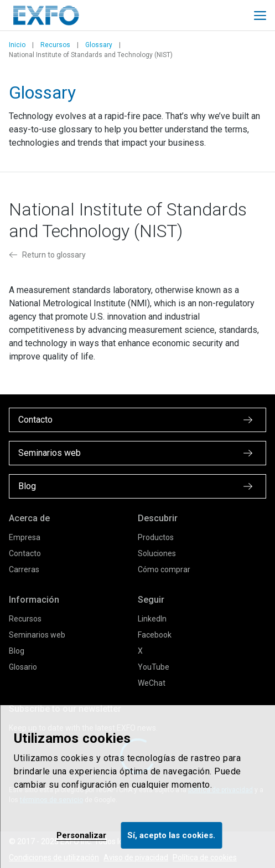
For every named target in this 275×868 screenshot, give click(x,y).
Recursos (55, 45)
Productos (156, 537)
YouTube (154, 667)
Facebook (155, 635)
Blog (17, 651)
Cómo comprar (164, 569)
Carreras (24, 569)
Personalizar (81, 835)
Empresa (25, 537)
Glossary (99, 45)
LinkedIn (152, 619)
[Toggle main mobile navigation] (260, 16)
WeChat (152, 683)
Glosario (23, 667)
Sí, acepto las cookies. (171, 835)
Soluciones (157, 553)
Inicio (17, 45)
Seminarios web (37, 635)
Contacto (25, 553)
